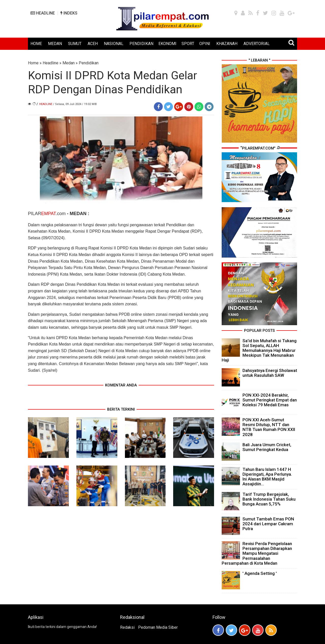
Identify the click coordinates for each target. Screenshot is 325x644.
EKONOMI (167, 44)
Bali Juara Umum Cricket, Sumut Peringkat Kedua (267, 447)
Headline (51, 63)
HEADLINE (43, 13)
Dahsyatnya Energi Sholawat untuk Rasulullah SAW (270, 373)
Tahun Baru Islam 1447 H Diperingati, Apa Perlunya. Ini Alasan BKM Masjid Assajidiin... (267, 477)
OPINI (205, 44)
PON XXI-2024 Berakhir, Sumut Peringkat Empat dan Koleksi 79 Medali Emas (270, 400)
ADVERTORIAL (257, 44)
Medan (69, 63)
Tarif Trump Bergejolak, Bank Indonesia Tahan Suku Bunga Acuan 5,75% (269, 499)
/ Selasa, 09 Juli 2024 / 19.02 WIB (75, 104)
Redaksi (127, 627)
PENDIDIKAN (141, 44)
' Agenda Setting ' (260, 573)
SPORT (188, 44)
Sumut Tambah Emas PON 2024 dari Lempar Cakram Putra (268, 524)
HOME (36, 44)
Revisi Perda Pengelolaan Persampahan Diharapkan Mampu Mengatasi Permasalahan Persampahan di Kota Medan (257, 553)
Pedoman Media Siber (158, 627)
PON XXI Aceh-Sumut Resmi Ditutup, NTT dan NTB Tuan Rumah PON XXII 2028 (269, 427)
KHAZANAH (227, 44)
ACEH (93, 44)
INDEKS (69, 13)
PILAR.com (47, 214)
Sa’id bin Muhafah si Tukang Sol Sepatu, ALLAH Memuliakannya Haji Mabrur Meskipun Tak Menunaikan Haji (259, 350)
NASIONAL (114, 44)
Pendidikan (89, 63)
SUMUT (75, 44)
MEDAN (55, 44)
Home (33, 63)
